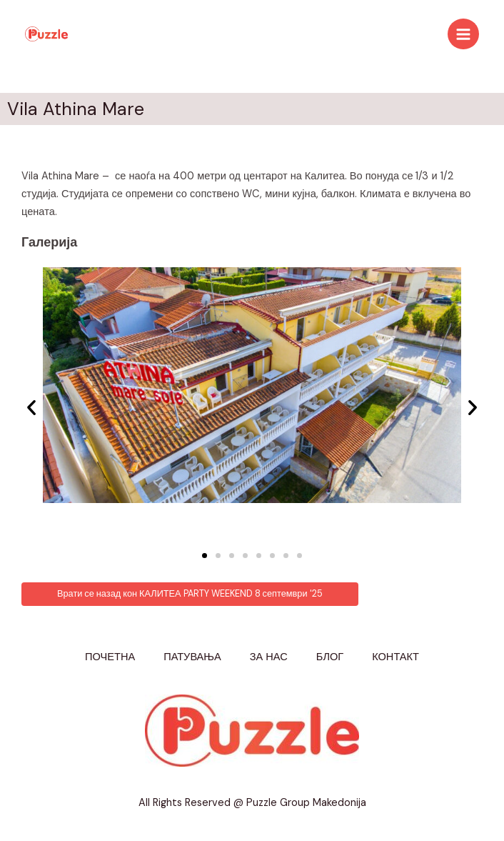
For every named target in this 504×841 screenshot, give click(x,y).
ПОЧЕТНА (110, 657)
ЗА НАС (269, 657)
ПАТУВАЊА (192, 657)
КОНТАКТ (395, 657)
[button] (205, 556)
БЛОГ (330, 657)
